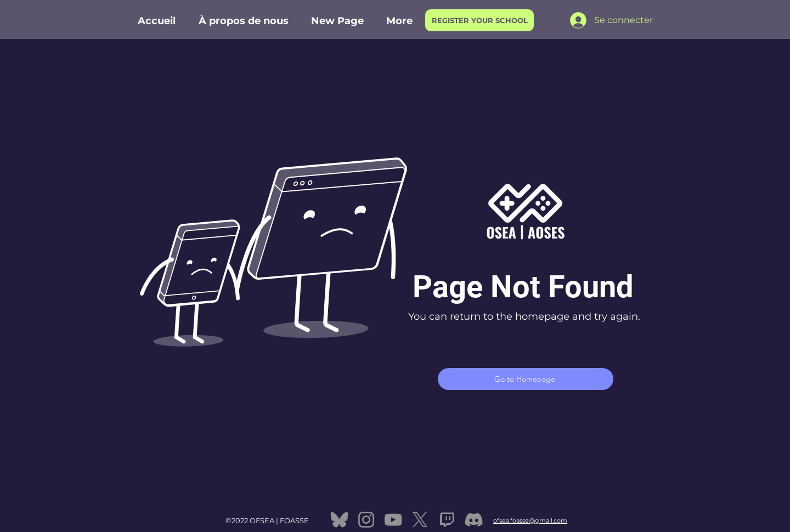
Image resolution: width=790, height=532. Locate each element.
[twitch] (447, 520)
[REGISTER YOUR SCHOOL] (479, 20)
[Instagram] (366, 520)
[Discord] (474, 520)
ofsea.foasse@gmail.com (530, 520)
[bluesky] (339, 520)
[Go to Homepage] (526, 379)
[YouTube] (393, 520)
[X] (420, 520)
